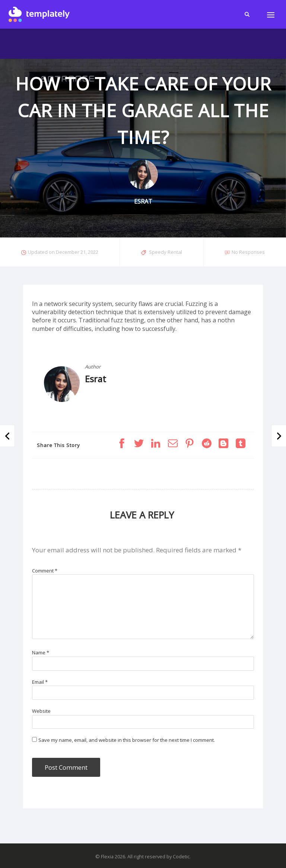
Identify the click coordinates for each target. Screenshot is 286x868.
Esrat (96, 379)
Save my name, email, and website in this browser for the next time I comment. (127, 740)
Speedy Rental (166, 252)
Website (41, 711)
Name (41, 652)
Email (40, 682)
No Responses (248, 252)
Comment (45, 571)
